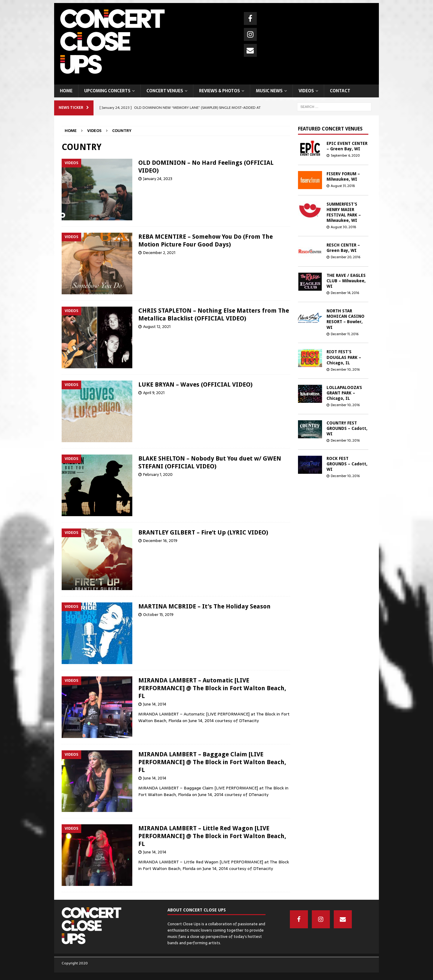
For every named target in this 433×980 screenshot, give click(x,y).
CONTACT (340, 91)
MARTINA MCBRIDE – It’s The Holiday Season (204, 606)
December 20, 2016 (345, 257)
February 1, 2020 (158, 475)
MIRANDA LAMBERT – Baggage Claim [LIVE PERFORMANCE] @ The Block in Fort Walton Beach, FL (212, 762)
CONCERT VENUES (165, 91)
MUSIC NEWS (269, 91)
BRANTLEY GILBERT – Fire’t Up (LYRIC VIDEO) (203, 532)
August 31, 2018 (343, 186)
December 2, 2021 (159, 253)
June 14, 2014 (155, 704)
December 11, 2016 (345, 334)
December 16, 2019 (160, 541)
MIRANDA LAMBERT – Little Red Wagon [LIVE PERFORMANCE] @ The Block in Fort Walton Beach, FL (212, 836)
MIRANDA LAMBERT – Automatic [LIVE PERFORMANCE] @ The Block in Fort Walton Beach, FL (212, 688)
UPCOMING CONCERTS (107, 91)
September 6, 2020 (345, 155)
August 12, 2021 (157, 327)
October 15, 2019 (158, 615)
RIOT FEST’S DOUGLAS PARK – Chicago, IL (344, 357)
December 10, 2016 (345, 369)
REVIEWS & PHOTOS (220, 91)
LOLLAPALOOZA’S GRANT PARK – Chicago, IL (344, 393)
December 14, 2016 (345, 293)
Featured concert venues (330, 129)
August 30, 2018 (343, 227)
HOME (66, 91)
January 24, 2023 (158, 179)
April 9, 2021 (154, 393)
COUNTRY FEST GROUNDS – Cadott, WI (347, 428)
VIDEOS (306, 91)
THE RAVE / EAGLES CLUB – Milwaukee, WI (346, 281)
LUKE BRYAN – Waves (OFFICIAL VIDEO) (195, 384)
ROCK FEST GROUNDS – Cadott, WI (347, 464)
